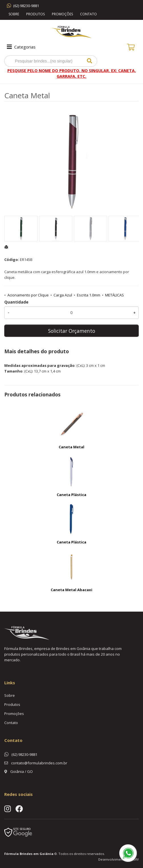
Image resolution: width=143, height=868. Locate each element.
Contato (88, 14)
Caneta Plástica (71, 495)
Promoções (62, 14)
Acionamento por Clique (28, 295)
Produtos (35, 14)
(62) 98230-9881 (26, 6)
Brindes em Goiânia (37, 854)
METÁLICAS (115, 295)
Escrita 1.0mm (89, 295)
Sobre (14, 14)
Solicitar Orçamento (72, 331)
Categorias (21, 47)
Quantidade (16, 302)
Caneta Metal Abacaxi (71, 590)
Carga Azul (63, 295)
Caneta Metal (71, 447)
